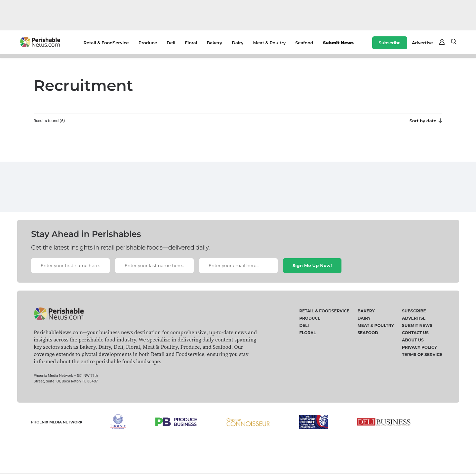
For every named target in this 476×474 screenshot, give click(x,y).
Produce (148, 43)
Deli (171, 43)
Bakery (214, 43)
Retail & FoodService (106, 43)
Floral (191, 43)
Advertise (422, 43)
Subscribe (390, 43)
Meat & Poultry (270, 43)
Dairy (238, 43)
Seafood (304, 43)
